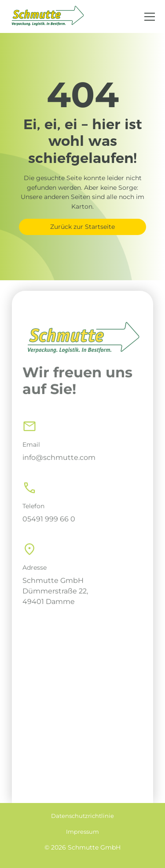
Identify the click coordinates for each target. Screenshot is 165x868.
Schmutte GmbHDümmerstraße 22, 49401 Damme (55, 599)
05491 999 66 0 (49, 527)
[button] (148, 17)
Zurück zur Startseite (82, 227)
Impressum (82, 832)
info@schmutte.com (59, 466)
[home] (47, 16)
